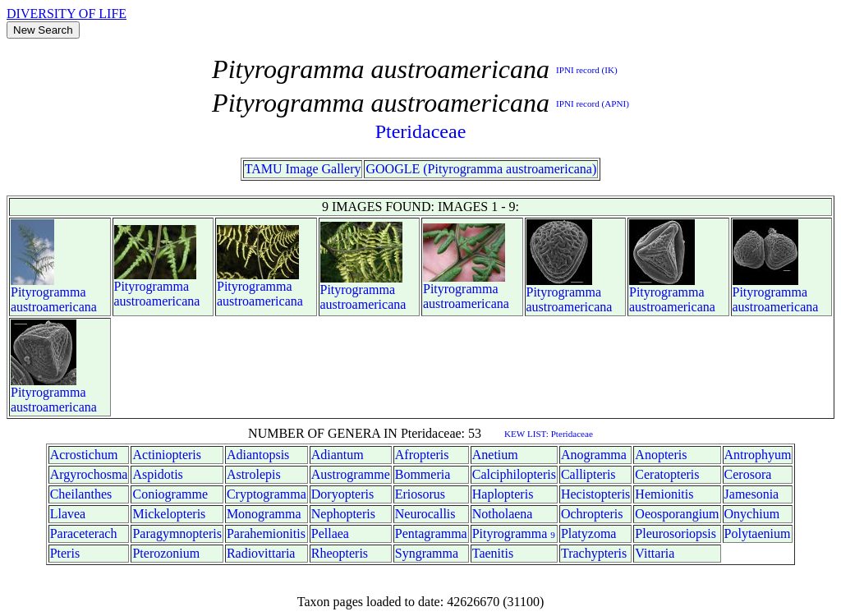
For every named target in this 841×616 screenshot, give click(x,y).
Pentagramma (431, 533)
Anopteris (661, 455)
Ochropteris (592, 514)
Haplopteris (503, 494)
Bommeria (423, 474)
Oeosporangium (677, 514)
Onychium (752, 514)
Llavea (68, 514)
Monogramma (264, 514)
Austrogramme (351, 474)
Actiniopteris (167, 455)
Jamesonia (752, 494)
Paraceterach (84, 533)
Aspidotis (157, 474)
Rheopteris (340, 553)
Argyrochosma (89, 474)
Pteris (65, 553)
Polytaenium (758, 533)
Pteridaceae (421, 131)
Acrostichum (84, 455)
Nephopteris (343, 514)
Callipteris (588, 474)
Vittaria (655, 553)
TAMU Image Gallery (303, 169)
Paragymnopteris (177, 533)
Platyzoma (589, 533)
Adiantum (338, 455)
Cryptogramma (267, 494)
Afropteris (422, 455)
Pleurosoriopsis (676, 533)
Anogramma (594, 455)
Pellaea (330, 533)
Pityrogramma (48, 292)
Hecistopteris (595, 494)
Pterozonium (166, 553)
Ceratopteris (667, 474)
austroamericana (54, 307)
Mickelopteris (169, 514)
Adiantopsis (258, 455)
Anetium (495, 455)
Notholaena (503, 514)
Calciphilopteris (514, 474)
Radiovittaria (261, 553)
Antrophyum (758, 455)
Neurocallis (425, 514)
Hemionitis (664, 494)
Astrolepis (254, 474)
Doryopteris (342, 494)
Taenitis (493, 553)
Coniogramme (170, 494)
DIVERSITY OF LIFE (67, 14)
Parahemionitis (266, 533)
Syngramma (427, 553)
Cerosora (748, 474)
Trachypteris (594, 553)
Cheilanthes (81, 494)
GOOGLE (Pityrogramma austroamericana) (481, 169)
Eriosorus (420, 494)
